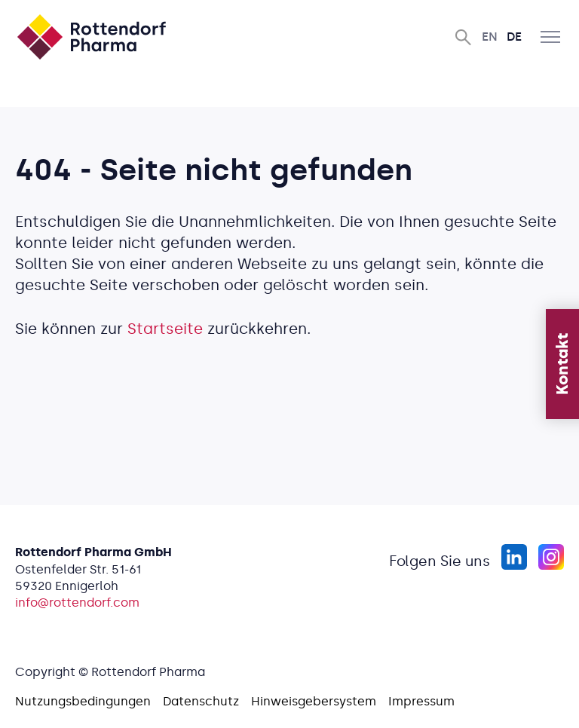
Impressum (421, 701)
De (514, 37)
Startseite (165, 329)
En (490, 37)
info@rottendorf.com (77, 603)
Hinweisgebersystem (314, 701)
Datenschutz (201, 701)
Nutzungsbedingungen (83, 701)
